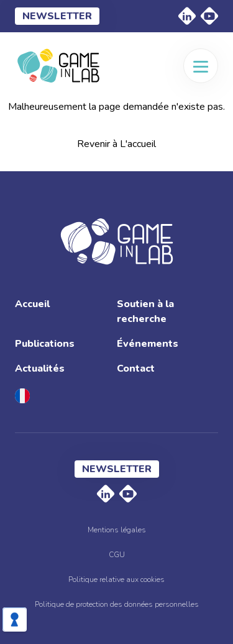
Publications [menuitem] (45, 344)
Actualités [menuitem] (40, 369)
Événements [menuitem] (148, 344)
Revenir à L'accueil (116, 144)
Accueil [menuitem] (32, 304)
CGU (117, 555)
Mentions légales (117, 530)
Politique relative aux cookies (116, 579)
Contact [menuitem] (136, 369)
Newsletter (57, 16)
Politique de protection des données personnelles (117, 604)
